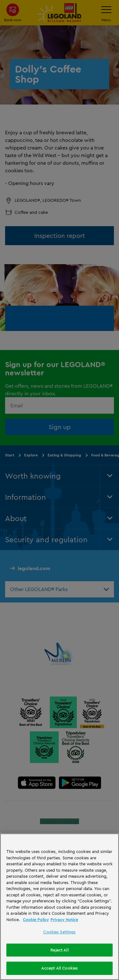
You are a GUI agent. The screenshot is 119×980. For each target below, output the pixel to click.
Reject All (59, 950)
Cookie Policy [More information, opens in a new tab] (36, 920)
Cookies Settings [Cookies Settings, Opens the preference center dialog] (59, 932)
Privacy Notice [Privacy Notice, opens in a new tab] (64, 920)
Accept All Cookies (60, 968)
